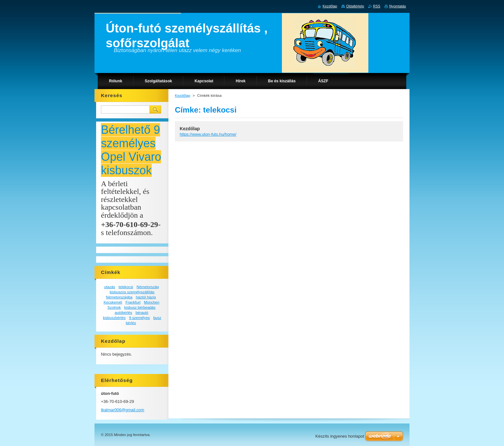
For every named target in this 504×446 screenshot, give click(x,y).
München (152, 302)
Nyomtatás (398, 6)
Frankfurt (133, 302)
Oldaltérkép (355, 6)
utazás (110, 287)
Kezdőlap (183, 96)
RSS (377, 6)
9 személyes (139, 318)
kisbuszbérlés (114, 318)
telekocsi (126, 287)
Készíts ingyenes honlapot (340, 436)
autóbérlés (123, 312)
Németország (148, 287)
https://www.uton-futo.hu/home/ (208, 134)
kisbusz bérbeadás (140, 307)
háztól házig (146, 297)
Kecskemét (113, 302)
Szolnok (114, 307)
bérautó (142, 312)
